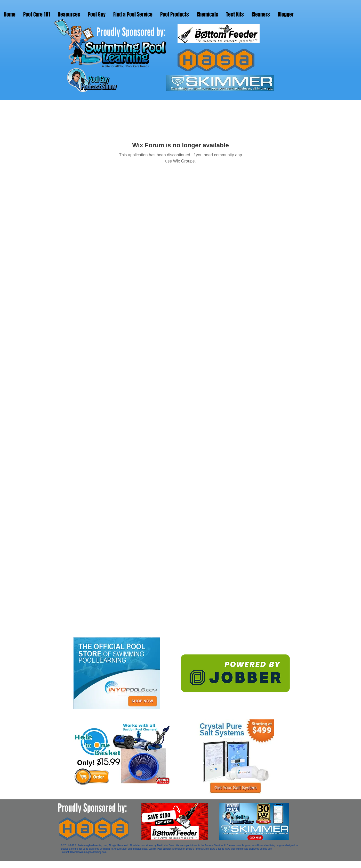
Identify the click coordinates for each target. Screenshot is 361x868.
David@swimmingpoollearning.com (88, 852)
